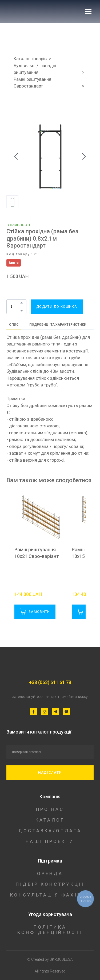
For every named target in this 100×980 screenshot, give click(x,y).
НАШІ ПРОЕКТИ (50, 841)
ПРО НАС (50, 809)
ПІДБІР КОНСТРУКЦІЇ (50, 884)
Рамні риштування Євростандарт (32, 83)
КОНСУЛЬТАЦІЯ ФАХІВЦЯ (50, 895)
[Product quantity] (15, 307)
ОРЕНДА (50, 873)
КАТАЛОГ (50, 820)
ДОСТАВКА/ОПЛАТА (50, 831)
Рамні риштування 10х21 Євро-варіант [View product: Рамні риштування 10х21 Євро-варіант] (37, 553)
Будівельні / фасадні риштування (35, 69)
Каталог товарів (30, 59)
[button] (22, 303)
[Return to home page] (42, 12)
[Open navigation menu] (88, 12)
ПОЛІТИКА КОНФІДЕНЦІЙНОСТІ (50, 930)
